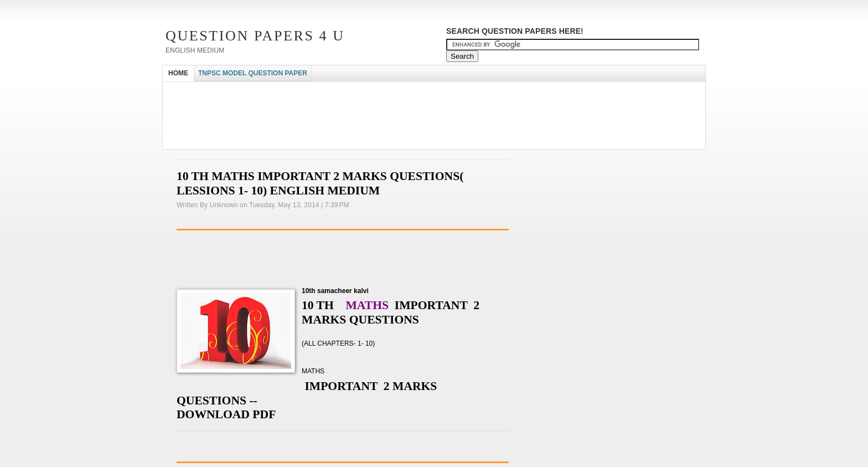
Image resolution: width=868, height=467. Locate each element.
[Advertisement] (364, 92)
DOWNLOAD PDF (226, 414)
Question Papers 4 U (255, 36)
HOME (178, 73)
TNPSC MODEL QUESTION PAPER (253, 73)
